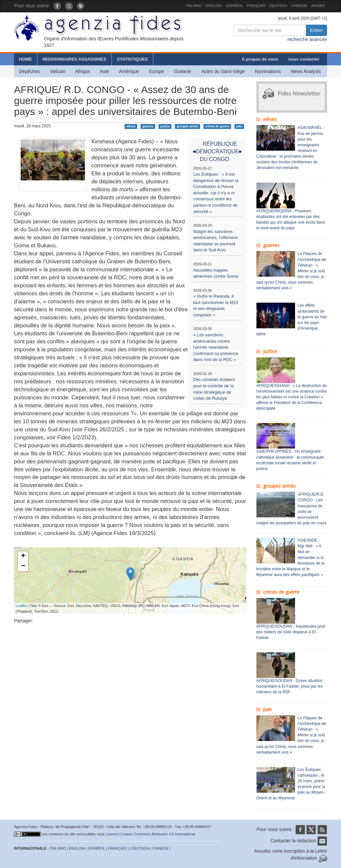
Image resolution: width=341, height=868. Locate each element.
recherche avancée (307, 39)
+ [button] (23, 556)
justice (165, 126)
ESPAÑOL (234, 6)
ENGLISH (214, 6)
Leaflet (21, 606)
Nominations (268, 71)
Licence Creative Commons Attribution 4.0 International (150, 834)
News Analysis (306, 71)
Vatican (58, 71)
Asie (104, 71)
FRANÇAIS (256, 6)
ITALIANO (194, 6)
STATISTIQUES (132, 59)
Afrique (83, 71)
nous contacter (304, 59)
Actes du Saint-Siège (223, 71)
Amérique (129, 71)
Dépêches (29, 71)
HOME (25, 59)
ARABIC (318, 6)
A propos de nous (260, 59)
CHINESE (299, 6)
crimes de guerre (217, 126)
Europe (156, 71)
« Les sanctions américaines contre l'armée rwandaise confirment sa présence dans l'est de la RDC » (216, 347)
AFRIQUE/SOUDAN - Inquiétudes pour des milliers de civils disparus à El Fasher (291, 632)
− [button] (23, 566)
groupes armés (188, 126)
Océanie (182, 71)
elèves (131, 126)
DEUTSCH (278, 6)
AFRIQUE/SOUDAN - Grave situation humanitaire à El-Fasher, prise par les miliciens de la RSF (290, 686)
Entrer (316, 30)
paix (239, 126)
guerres (148, 126)
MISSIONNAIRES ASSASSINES (74, 59)
